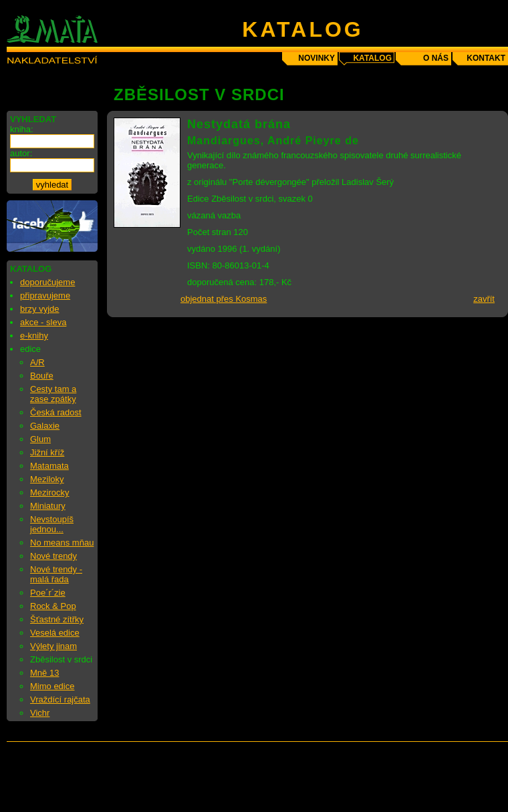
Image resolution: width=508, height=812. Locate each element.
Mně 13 (44, 673)
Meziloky (47, 479)
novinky (316, 58)
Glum (40, 439)
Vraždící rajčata (60, 699)
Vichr (40, 713)
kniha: (22, 129)
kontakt (486, 58)
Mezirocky (50, 492)
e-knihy (34, 336)
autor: (21, 153)
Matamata (49, 466)
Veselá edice (55, 633)
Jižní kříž (47, 452)
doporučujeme (47, 282)
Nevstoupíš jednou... (52, 524)
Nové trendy (53, 556)
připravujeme (45, 295)
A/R (37, 362)
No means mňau (62, 543)
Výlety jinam (53, 646)
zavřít (484, 299)
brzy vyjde (40, 309)
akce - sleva (43, 322)
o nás (436, 58)
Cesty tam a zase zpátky (53, 394)
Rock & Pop (53, 606)
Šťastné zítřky (57, 619)
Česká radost (56, 412)
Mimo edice (52, 686)
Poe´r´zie (48, 593)
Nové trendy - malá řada (56, 574)
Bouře (42, 376)
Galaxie (45, 426)
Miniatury (48, 506)
